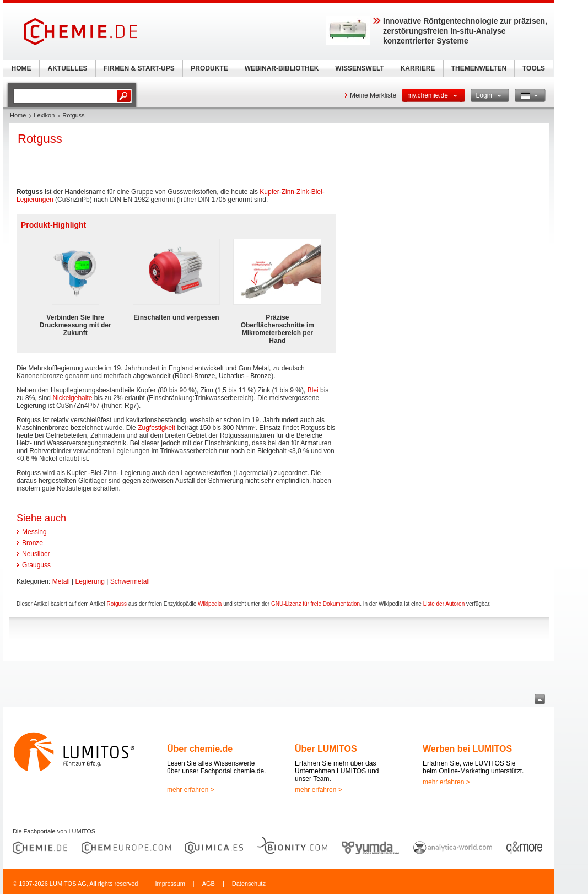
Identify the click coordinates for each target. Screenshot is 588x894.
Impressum (170, 884)
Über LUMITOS (326, 749)
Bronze (33, 543)
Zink (303, 192)
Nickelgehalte (72, 398)
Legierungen (35, 200)
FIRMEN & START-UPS (139, 68)
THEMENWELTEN (479, 68)
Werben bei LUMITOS (467, 749)
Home (18, 115)
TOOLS (534, 68)
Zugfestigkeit (157, 428)
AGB (209, 884)
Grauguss (36, 565)
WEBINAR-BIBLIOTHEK (282, 68)
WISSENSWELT (359, 68)
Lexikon (44, 115)
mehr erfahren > (191, 790)
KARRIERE (418, 68)
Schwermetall (130, 581)
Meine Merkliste (373, 95)
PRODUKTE (209, 68)
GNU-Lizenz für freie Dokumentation (315, 604)
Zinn (288, 192)
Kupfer (269, 192)
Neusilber (36, 554)
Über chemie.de (200, 749)
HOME (21, 68)
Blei (317, 192)
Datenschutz (249, 884)
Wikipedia (210, 604)
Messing (34, 532)
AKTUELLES (68, 68)
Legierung (90, 581)
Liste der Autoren (444, 604)
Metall (61, 581)
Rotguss (117, 604)
